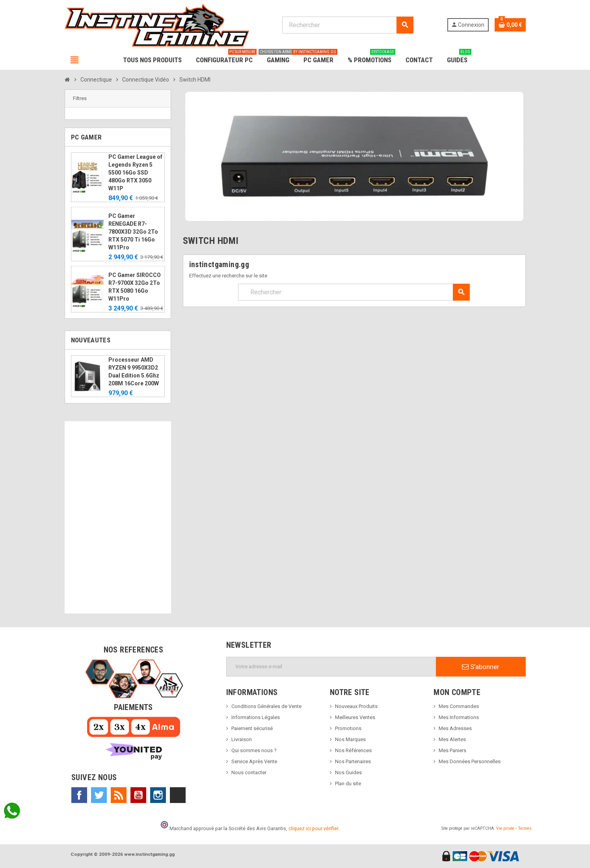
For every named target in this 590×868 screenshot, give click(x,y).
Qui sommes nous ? (254, 750)
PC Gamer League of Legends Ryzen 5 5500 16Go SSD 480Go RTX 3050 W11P (135, 173)
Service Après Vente (254, 761)
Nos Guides (348, 772)
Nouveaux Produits (356, 706)
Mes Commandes (459, 706)
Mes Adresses (455, 728)
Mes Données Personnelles (470, 761)
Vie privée (505, 828)
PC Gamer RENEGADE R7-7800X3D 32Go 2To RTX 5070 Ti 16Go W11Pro (133, 232)
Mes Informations (459, 717)
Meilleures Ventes (355, 717)
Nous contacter (249, 772)
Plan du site (348, 783)
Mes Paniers (452, 750)
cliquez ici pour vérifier (313, 828)
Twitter (99, 795)
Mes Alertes (452, 739)
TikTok (178, 795)
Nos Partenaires (353, 761)
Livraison (242, 739)
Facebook (79, 795)
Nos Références (353, 750)
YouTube (138, 795)
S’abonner (481, 667)
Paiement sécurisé (252, 728)
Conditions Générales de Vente (266, 706)
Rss (119, 795)
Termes (525, 828)
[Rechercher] (348, 25)
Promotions (348, 728)
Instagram (158, 795)
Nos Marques (350, 739)
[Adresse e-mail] (331, 667)
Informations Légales (256, 717)
